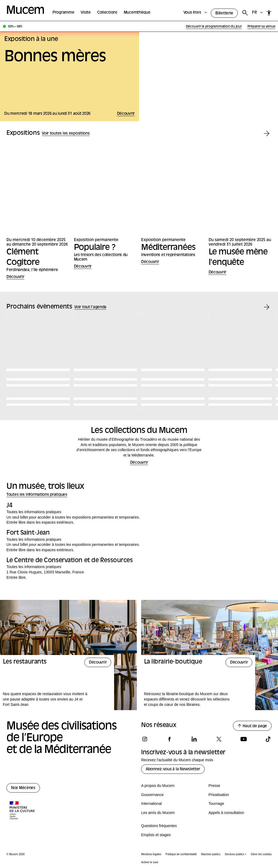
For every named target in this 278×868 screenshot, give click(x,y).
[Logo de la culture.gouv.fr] (22, 811)
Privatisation (219, 795)
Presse (215, 786)
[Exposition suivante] (267, 134)
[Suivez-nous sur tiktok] (268, 739)
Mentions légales (151, 854)
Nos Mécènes (23, 788)
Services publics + (236, 854)
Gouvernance (152, 795)
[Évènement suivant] (267, 307)
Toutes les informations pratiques (37, 495)
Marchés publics (211, 854)
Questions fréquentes (159, 826)
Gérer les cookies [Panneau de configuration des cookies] (261, 854)
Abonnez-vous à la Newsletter (173, 769)
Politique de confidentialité (181, 854)
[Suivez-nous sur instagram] (145, 739)
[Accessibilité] (269, 13)
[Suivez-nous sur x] (219, 739)
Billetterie (224, 14)
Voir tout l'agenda (90, 307)
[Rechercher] (245, 13)
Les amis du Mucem (158, 813)
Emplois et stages (156, 835)
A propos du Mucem (158, 786)
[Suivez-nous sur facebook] (169, 739)
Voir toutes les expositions (66, 134)
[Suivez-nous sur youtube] (243, 739)
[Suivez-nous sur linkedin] (194, 739)
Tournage (216, 804)
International (151, 804)
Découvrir (139, 463)
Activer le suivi (150, 862)
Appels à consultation (226, 813)
